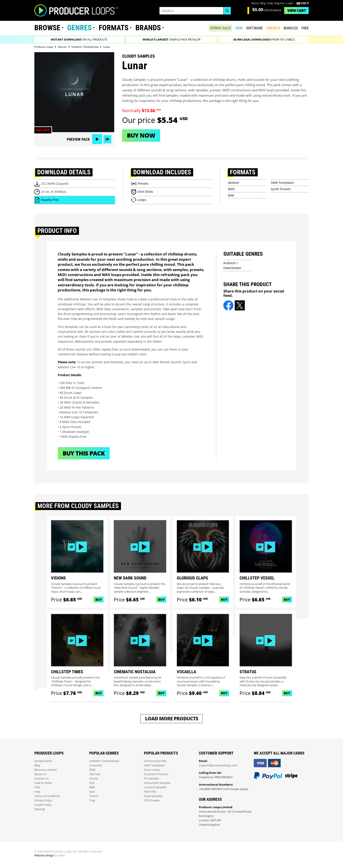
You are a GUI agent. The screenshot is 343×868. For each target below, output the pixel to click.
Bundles (291, 28)
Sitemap (40, 809)
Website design (44, 855)
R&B (92, 787)
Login (290, 3)
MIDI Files (150, 792)
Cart (297, 10)
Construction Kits (155, 761)
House (94, 779)
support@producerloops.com (218, 765)
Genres (79, 28)
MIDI (231, 189)
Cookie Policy (43, 805)
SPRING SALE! (220, 28)
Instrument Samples (157, 783)
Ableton (234, 183)
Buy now (141, 135)
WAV (231, 195)
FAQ (37, 787)
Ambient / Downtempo (104, 761)
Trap (92, 800)
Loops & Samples (155, 787)
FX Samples (151, 779)
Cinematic (96, 765)
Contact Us (41, 779)
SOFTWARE (254, 28)
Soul (92, 792)
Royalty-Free (50, 200)
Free (305, 28)
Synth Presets (281, 189)
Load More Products (172, 718)
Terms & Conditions (47, 796)
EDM (92, 770)
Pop (92, 783)
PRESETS (273, 28)
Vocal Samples (153, 796)
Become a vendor (46, 770)
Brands (148, 28)
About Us (40, 774)
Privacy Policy (43, 800)
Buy (99, 600)
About (255, 3)
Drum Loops (152, 770)
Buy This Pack (84, 453)
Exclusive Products (156, 774)
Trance (94, 796)
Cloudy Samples (138, 56)
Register (280, 3)
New (239, 28)
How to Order (43, 783)
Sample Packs (43, 761)
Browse (47, 28)
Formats (114, 28)
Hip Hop (95, 774)
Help (270, 3)
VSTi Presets (152, 800)
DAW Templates (282, 183)
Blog (263, 3)
